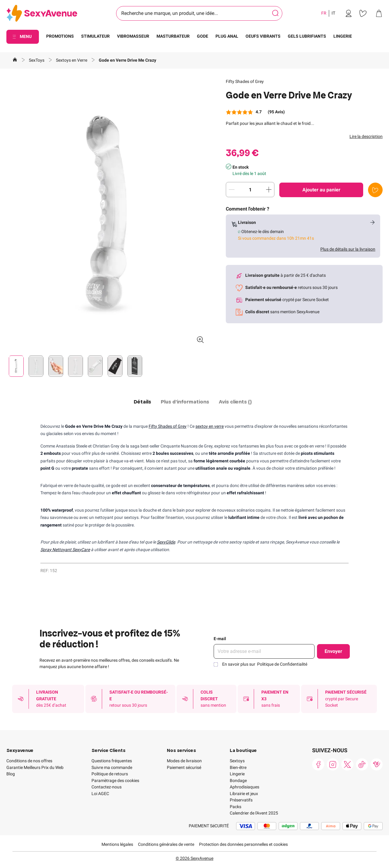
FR (324, 13)
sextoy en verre (210, 426)
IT (333, 13)
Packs (236, 807)
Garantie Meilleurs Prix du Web (35, 767)
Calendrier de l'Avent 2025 (254, 813)
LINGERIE (343, 36)
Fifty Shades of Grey (245, 81)
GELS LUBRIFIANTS (307, 36)
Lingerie (237, 774)
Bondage (238, 781)
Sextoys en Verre (72, 60)
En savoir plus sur (265, 664)
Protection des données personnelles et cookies (243, 844)
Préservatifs (241, 800)
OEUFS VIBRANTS (263, 36)
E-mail (220, 639)
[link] (349, 13)
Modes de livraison (184, 761)
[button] (108, 213)
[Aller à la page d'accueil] (15, 60)
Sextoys (237, 761)
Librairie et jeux (244, 794)
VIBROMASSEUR (133, 36)
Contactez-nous (107, 787)
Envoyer (333, 651)
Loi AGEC (100, 794)
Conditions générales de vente (166, 844)
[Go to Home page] (42, 14)
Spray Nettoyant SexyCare (65, 550)
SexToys (37, 60)
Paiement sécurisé (184, 767)
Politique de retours (110, 774)
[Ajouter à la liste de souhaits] (375, 190)
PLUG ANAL (227, 36)
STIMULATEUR (95, 36)
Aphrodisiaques (244, 787)
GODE (203, 36)
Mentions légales (117, 844)
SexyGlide (166, 542)
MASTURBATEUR (173, 36)
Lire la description (366, 136)
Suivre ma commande (112, 767)
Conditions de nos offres (29, 761)
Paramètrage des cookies (115, 781)
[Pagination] (16, 366)
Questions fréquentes (112, 761)
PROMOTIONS (60, 36)
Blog (11, 774)
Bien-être (238, 767)
